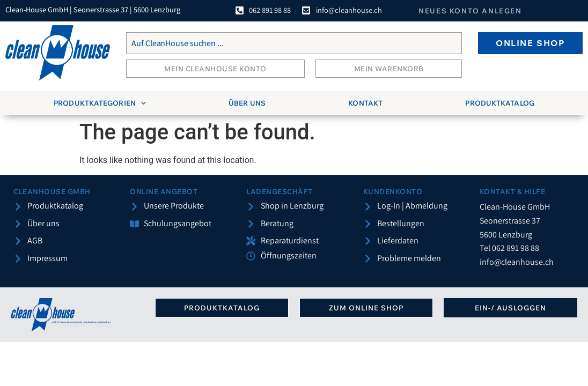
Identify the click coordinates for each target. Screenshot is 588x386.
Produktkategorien (100, 103)
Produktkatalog (499, 103)
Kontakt (365, 103)
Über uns (247, 103)
